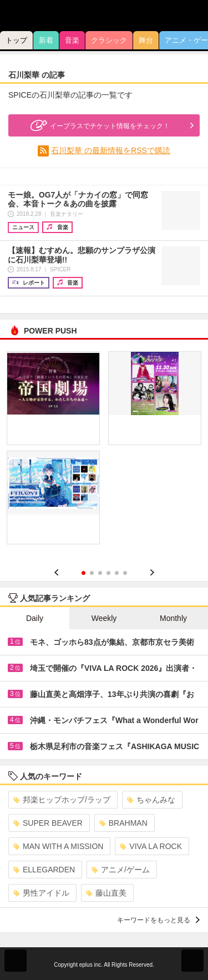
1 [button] (83, 573)
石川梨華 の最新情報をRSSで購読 (111, 150)
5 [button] (117, 573)
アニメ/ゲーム (121, 870)
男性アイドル (41, 893)
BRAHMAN (123, 823)
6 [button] (125, 573)
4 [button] (108, 573)
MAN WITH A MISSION (58, 846)
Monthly (173, 618)
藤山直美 (106, 893)
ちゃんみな (151, 800)
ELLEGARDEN (44, 870)
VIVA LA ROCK (151, 846)
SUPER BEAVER (48, 823)
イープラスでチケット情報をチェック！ (99, 125)
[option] (104, 452)
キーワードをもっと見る (158, 920)
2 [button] (92, 573)
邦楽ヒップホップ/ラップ (62, 800)
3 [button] (100, 573)
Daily (35, 618)
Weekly (104, 618)
